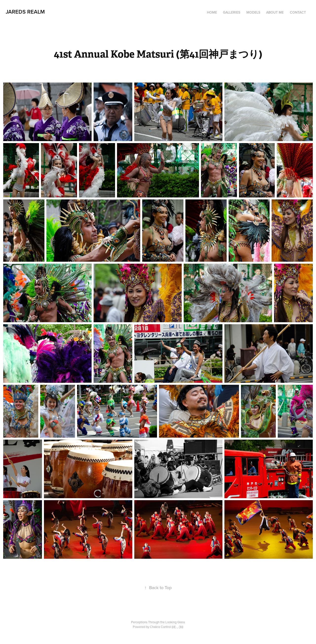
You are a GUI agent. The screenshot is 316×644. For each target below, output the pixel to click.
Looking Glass (175, 622)
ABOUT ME (275, 12)
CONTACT (298, 12)
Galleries (232, 12)
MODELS (253, 12)
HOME (212, 12)
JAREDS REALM (25, 12)
